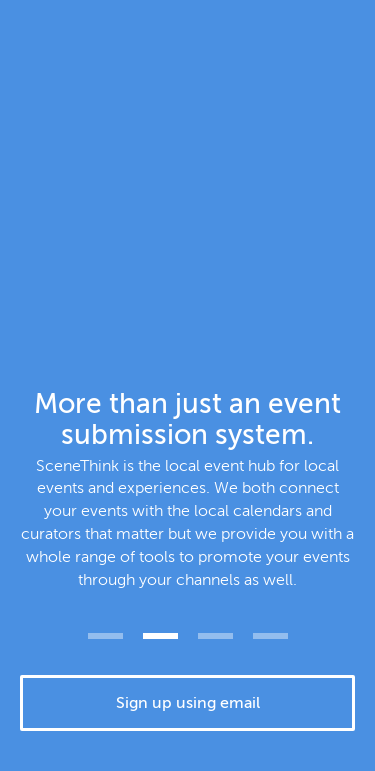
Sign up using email (188, 703)
